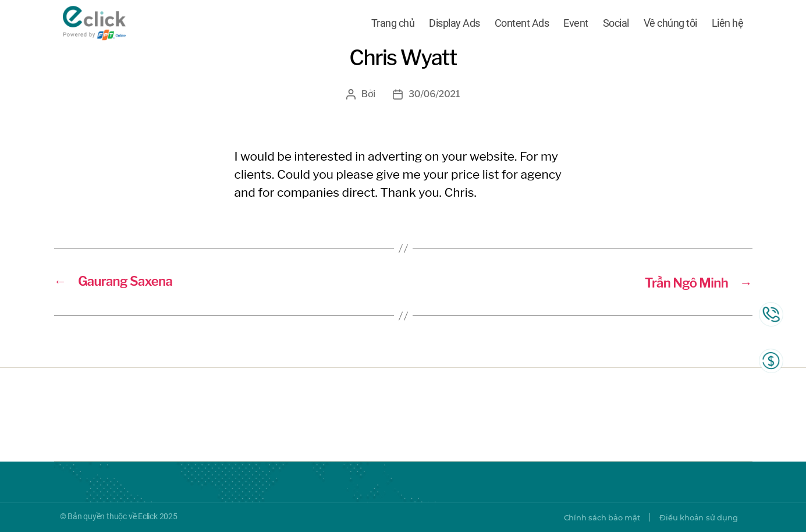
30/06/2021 (434, 94)
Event (576, 25)
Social (616, 25)
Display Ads (455, 25)
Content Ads (522, 25)
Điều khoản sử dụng (695, 517)
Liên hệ (728, 25)
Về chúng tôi (670, 25)
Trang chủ (393, 25)
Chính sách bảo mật (593, 517)
